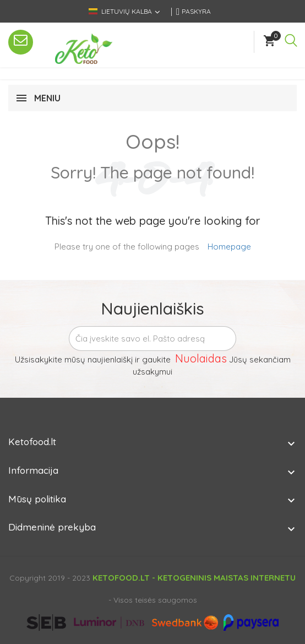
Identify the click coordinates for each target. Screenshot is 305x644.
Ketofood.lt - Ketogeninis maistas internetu (194, 578)
